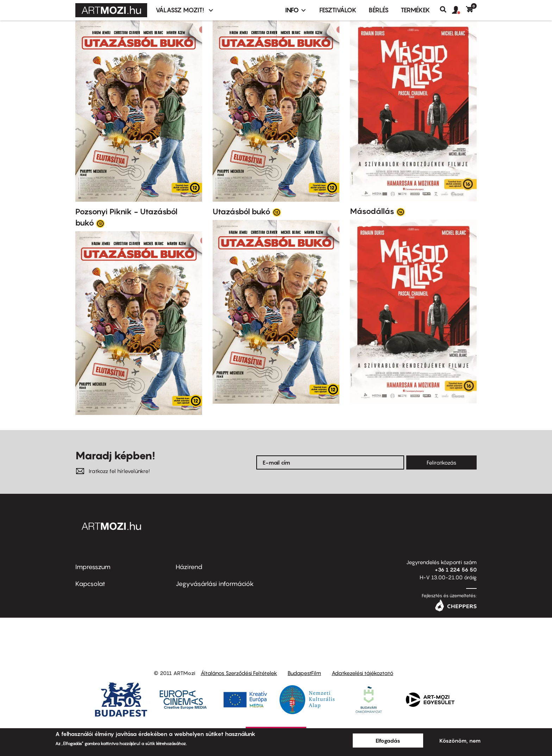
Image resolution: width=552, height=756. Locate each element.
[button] (459, 10)
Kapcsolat (90, 584)
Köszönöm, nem (460, 741)
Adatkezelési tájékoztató (362, 673)
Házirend (189, 567)
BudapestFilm (304, 673)
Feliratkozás (441, 462)
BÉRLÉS (379, 10)
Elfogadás (388, 741)
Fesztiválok (338, 10)
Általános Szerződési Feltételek (239, 673)
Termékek (415, 10)
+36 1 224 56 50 (456, 569)
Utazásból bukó (241, 212)
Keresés (446, 10)
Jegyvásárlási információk (215, 584)
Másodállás (372, 211)
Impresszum (93, 567)
